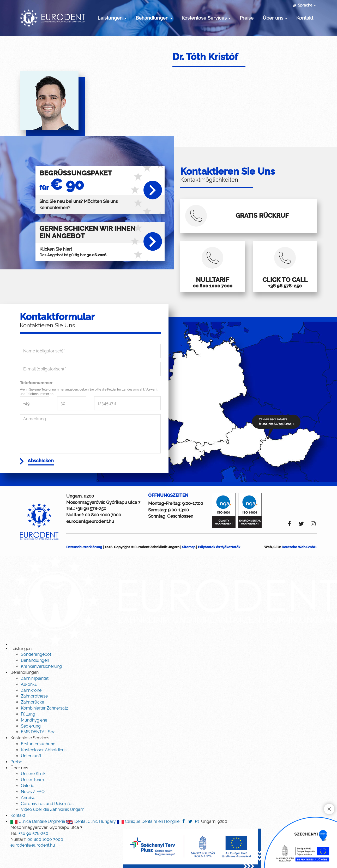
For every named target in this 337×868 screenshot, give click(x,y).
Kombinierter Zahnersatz (44, 725)
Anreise (28, 815)
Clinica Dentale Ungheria (38, 838)
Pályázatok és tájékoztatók (219, 564)
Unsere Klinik (33, 791)
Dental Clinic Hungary (91, 838)
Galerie (28, 803)
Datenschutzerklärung (84, 564)
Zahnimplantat (35, 695)
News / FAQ (33, 809)
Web (268, 564)
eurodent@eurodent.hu (90, 538)
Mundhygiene (34, 737)
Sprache (304, 5)
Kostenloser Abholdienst (44, 767)
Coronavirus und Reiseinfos (47, 821)
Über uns (275, 18)
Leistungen (112, 18)
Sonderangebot (36, 672)
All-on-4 (29, 701)
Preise (247, 18)
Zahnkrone (31, 707)
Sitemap (189, 564)
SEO (277, 564)
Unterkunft (31, 773)
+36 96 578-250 (91, 525)
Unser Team (32, 797)
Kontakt (305, 18)
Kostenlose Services (206, 18)
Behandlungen (154, 18)
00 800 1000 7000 (103, 532)
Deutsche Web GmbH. (299, 564)
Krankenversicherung (41, 683)
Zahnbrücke (32, 719)
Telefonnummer (36, 398)
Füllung (28, 731)
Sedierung (31, 743)
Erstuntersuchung (38, 761)
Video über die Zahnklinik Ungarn (53, 826)
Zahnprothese (34, 713)
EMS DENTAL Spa (38, 749)
